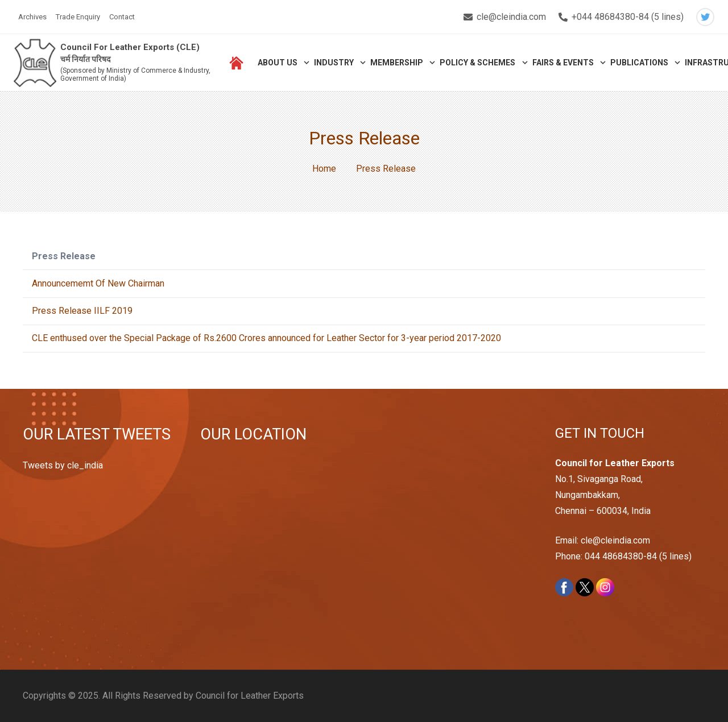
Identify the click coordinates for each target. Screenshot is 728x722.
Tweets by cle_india (63, 465)
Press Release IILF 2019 (82, 311)
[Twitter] (705, 17)
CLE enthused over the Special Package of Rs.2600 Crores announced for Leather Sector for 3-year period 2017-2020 (266, 338)
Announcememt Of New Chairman (98, 283)
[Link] (35, 63)
